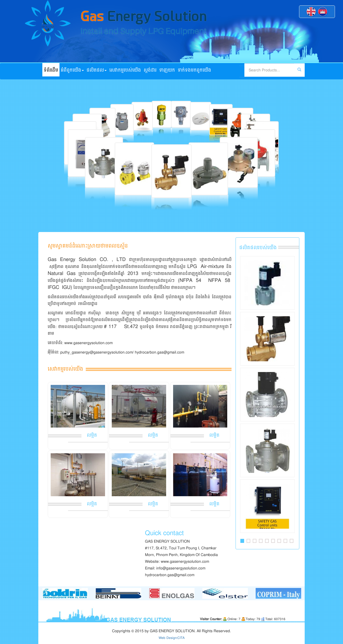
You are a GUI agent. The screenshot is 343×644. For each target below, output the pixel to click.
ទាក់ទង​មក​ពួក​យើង (194, 70)
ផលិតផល (97, 70)
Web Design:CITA (172, 638)
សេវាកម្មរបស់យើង (125, 70)
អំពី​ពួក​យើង (72, 70)
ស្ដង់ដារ (150, 70)
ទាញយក (167, 70)
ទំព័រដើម (51, 70)
